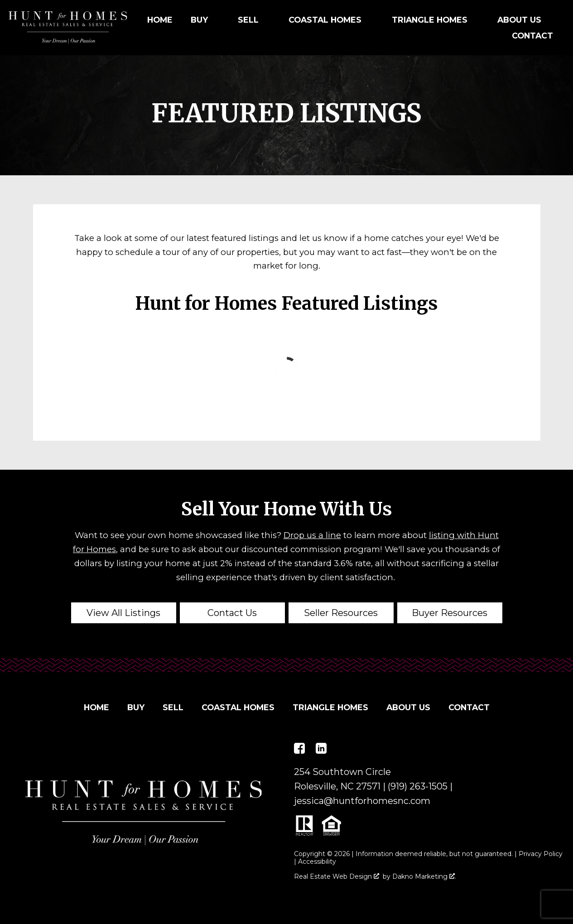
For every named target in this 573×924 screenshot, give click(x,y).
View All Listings (123, 613)
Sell (173, 707)
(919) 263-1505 (418, 786)
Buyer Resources (450, 613)
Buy (136, 707)
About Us (408, 707)
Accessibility (317, 861)
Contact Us (232, 613)
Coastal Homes (238, 707)
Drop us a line (312, 535)
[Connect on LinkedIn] (321, 748)
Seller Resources (341, 613)
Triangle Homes (330, 707)
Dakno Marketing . (424, 877)
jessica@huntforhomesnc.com (362, 801)
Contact (532, 36)
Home (160, 20)
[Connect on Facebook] (299, 748)
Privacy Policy (541, 854)
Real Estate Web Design (337, 877)
